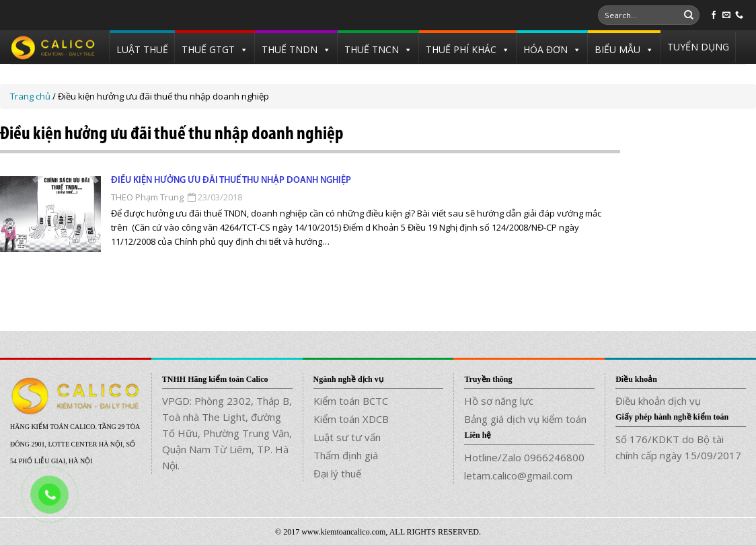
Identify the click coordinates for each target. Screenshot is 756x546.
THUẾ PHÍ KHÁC (461, 49)
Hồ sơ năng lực (499, 401)
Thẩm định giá (346, 455)
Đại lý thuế (337, 473)
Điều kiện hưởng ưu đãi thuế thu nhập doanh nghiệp (231, 181)
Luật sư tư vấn (347, 437)
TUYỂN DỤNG (698, 47)
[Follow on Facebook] (714, 15)
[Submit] (689, 15)
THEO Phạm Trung (147, 197)
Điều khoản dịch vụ (658, 401)
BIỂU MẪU (617, 49)
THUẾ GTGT (208, 49)
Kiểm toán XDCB (351, 419)
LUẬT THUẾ (142, 49)
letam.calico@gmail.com (518, 475)
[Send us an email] (726, 15)
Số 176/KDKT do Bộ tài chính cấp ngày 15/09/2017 (678, 447)
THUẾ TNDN (290, 49)
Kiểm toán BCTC (351, 401)
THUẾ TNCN (372, 49)
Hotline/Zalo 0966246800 (524, 457)
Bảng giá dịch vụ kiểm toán (525, 419)
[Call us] (739, 15)
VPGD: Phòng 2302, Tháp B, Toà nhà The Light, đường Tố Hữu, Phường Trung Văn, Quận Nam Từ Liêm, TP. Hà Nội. (227, 433)
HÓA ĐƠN (545, 49)
